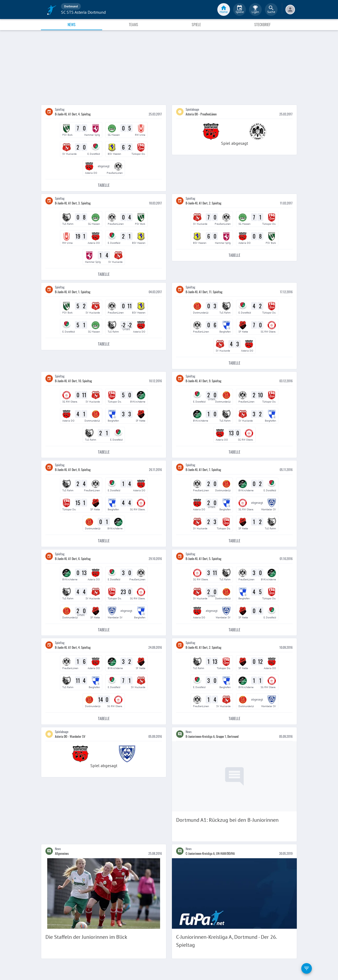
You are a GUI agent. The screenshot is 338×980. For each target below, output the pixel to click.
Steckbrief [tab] (262, 24)
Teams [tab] (133, 24)
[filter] (307, 968)
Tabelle (104, 185)
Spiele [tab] (196, 24)
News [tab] (72, 24)
